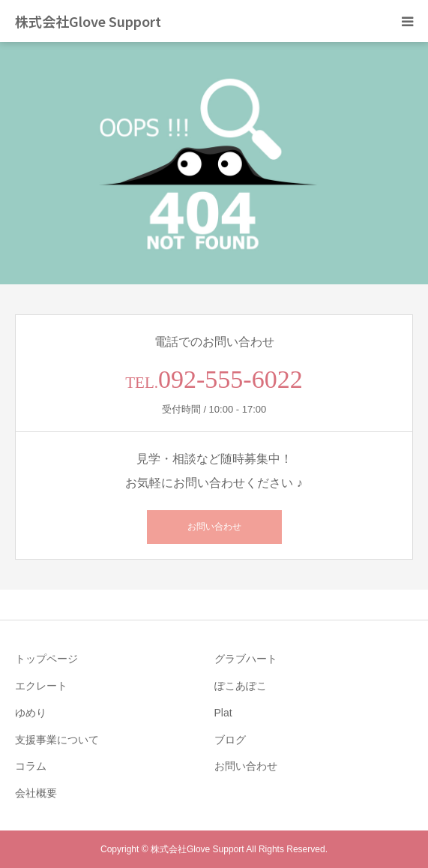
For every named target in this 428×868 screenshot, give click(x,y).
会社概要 (36, 793)
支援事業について (57, 740)
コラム (31, 766)
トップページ (46, 659)
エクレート (41, 686)
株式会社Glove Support (88, 21)
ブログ (230, 740)
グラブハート (246, 659)
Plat (223, 713)
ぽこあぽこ (241, 686)
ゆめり (31, 713)
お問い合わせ (214, 527)
